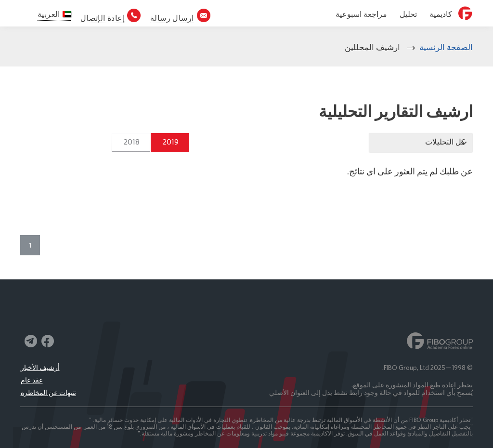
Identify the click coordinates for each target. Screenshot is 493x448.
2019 (170, 142)
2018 (131, 142)
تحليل (408, 14)
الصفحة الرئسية (446, 47)
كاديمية (441, 14)
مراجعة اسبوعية (361, 14)
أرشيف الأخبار (40, 368)
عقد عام (32, 380)
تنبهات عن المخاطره (48, 393)
